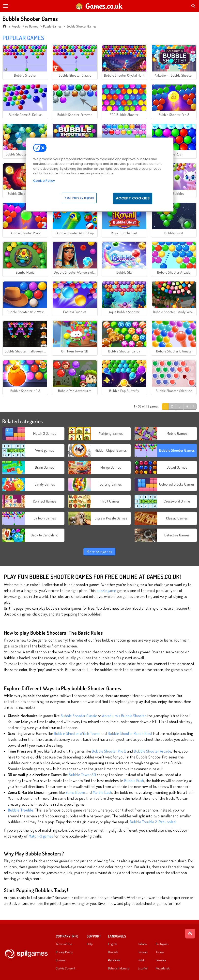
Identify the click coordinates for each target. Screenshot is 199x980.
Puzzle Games (52, 26)
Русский (114, 960)
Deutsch (113, 952)
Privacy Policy (64, 952)
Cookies (61, 960)
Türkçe (160, 952)
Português (162, 944)
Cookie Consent (66, 968)
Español (143, 968)
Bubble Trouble (21, 810)
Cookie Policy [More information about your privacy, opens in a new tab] (44, 180)
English (113, 944)
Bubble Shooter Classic (79, 716)
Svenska (161, 960)
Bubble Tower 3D (82, 775)
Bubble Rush (134, 781)
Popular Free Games (25, 26)
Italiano (142, 944)
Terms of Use (64, 944)
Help (90, 944)
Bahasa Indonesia (119, 968)
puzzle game (106, 590)
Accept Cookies (133, 198)
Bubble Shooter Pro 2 (109, 751)
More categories (99, 552)
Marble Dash (102, 792)
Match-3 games (41, 836)
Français (143, 952)
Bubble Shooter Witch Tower (77, 733)
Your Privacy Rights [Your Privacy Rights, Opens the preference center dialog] (79, 198)
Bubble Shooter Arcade (152, 751)
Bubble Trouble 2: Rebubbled (153, 822)
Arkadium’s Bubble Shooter (124, 716)
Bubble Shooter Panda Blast (130, 733)
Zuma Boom (75, 792)
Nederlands (163, 968)
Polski (141, 960)
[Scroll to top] (190, 934)
